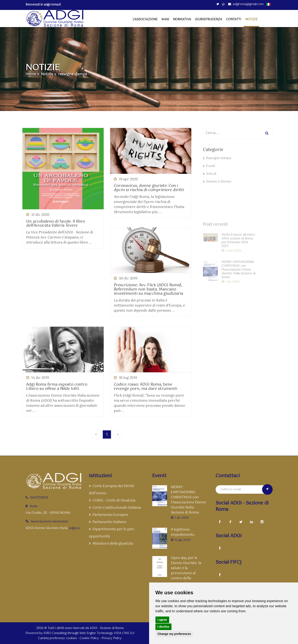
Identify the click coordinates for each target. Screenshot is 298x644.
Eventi (209, 170)
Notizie (47, 75)
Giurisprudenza (209, 19)
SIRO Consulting (55, 633)
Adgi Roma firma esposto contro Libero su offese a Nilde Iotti (57, 387)
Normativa (182, 19)
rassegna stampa (73, 75)
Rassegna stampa (217, 162)
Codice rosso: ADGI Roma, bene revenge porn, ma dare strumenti (146, 387)
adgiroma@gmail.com (246, 4)
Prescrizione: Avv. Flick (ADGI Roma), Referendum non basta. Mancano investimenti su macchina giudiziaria (148, 290)
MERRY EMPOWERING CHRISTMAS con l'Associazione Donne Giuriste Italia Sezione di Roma (188, 500)
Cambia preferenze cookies (57, 638)
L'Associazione (145, 19)
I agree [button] (162, 620)
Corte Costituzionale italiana (115, 508)
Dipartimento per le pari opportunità (112, 533)
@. (221, 4)
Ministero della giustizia (111, 544)
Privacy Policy (112, 638)
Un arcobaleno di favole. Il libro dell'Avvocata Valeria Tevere (56, 224)
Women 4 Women (217, 186)
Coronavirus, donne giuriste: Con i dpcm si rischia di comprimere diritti (149, 188)
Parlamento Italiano (108, 522)
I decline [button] (163, 627)
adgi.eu (74, 528)
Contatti (234, 19)
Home (31, 75)
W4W (165, 19)
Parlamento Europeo (108, 515)
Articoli (210, 178)
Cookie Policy (89, 638)
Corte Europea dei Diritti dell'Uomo (112, 490)
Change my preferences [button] (174, 634)
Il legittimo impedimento (183, 532)
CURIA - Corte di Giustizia (112, 501)
